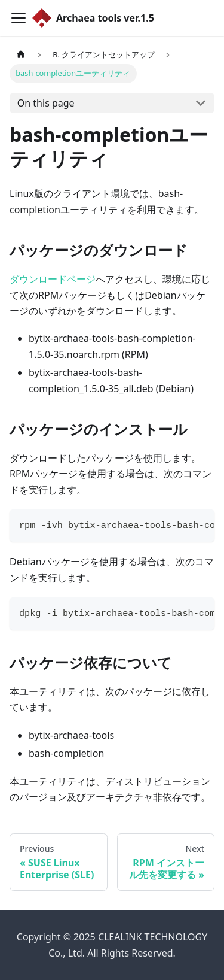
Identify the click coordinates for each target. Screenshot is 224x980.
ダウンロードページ (53, 279)
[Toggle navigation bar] (19, 18)
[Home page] (21, 55)
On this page (46, 103)
